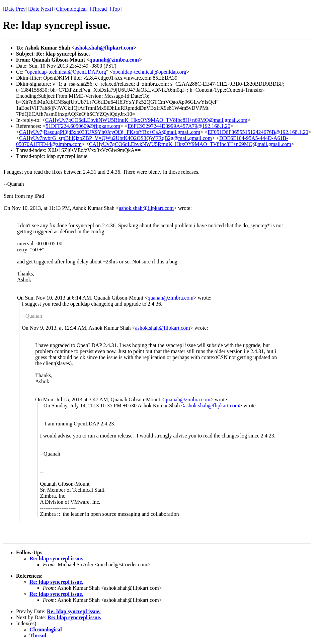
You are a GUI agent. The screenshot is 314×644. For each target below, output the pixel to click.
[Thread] (99, 9)
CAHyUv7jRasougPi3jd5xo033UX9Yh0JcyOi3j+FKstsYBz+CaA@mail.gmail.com (110, 132)
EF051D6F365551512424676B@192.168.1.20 (258, 132)
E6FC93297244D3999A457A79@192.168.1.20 (179, 126)
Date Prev (15, 9)
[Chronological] (71, 9)
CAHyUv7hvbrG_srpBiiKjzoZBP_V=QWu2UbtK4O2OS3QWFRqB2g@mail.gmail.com (115, 138)
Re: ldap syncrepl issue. (56, 558)
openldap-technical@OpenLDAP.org (67, 72)
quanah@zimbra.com (114, 60)
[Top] (116, 9)
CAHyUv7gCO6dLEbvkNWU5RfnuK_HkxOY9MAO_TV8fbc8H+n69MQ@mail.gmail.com (146, 120)
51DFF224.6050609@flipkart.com (83, 126)
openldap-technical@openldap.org (149, 72)
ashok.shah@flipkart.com (104, 48)
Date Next (40, 9)
